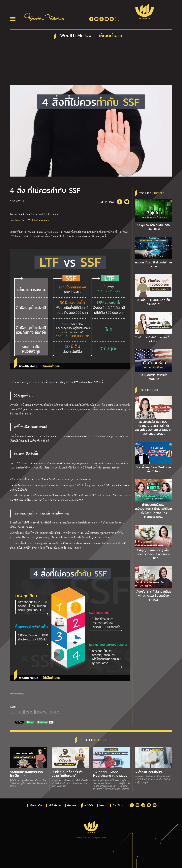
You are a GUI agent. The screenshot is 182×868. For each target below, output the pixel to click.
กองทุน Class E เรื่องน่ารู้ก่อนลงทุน (153, 264)
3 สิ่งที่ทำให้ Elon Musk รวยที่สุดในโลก (153, 469)
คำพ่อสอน (72, 806)
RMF (20, 712)
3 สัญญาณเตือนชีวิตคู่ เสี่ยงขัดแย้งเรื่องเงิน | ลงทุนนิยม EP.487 (153, 554)
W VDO (88, 805)
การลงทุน (30, 712)
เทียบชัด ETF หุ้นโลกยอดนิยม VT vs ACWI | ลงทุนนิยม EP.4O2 (153, 596)
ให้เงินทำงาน (55, 712)
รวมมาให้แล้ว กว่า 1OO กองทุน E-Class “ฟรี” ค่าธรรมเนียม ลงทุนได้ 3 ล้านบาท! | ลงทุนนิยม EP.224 (153, 428)
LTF (13, 712)
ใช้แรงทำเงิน (36, 806)
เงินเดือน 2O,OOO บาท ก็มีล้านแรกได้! (153, 302)
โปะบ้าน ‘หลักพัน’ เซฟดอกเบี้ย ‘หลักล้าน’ (153, 339)
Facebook (15, 220)
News (103, 805)
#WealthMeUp (17, 694)
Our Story (118, 805)
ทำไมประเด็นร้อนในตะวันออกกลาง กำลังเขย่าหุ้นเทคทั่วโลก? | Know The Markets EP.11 (153, 511)
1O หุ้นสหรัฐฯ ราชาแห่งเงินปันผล (153, 377)
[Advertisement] (91, 64)
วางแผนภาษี (42, 712)
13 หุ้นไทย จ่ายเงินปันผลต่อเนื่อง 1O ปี (153, 227)
